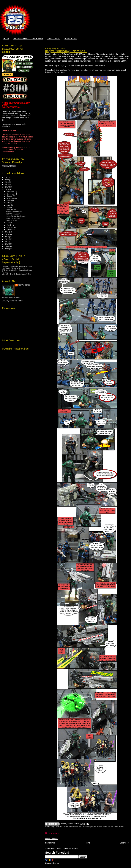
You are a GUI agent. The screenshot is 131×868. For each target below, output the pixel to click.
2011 (7, 241)
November (11, 194)
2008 (7, 249)
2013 (7, 237)
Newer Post (50, 843)
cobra (66, 827)
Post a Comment (52, 839)
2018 (7, 184)
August (9, 201)
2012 (7, 239)
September (11, 198)
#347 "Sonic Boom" (13, 214)
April (9, 223)
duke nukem (78, 827)
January (10, 229)
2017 (7, 187)
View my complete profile (12, 301)
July (8, 203)
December (11, 192)
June (9, 205)
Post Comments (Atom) (67, 848)
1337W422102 (24, 285)
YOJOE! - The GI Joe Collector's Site (16, 274)
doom (71, 827)
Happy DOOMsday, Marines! (66, 51)
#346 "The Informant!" (14, 218)
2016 (7, 189)
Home (6, 38)
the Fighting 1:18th (118, 61)
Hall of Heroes (71, 38)
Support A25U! (54, 38)
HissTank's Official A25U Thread (15, 268)
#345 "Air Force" (12, 221)
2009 (7, 246)
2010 (7, 244)
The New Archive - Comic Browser (28, 38)
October (10, 196)
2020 (7, 180)
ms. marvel (98, 827)
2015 (7, 232)
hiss (84, 827)
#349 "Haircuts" (12, 209)
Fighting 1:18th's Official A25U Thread (17, 266)
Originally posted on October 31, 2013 (100, 56)
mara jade (90, 827)
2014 (7, 234)
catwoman (59, 827)
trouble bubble (118, 827)
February (10, 227)
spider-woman (108, 827)
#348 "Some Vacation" (14, 212)
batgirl (53, 827)
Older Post (124, 843)
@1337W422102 (9, 166)
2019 (7, 182)
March (9, 225)
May (8, 207)
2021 (7, 177)
